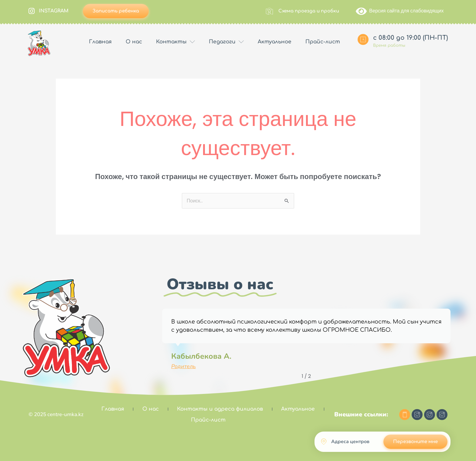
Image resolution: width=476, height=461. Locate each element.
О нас (134, 42)
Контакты (175, 42)
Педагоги (226, 42)
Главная (100, 42)
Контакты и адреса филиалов (220, 409)
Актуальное (275, 42)
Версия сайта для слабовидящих (400, 11)
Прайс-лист (323, 42)
